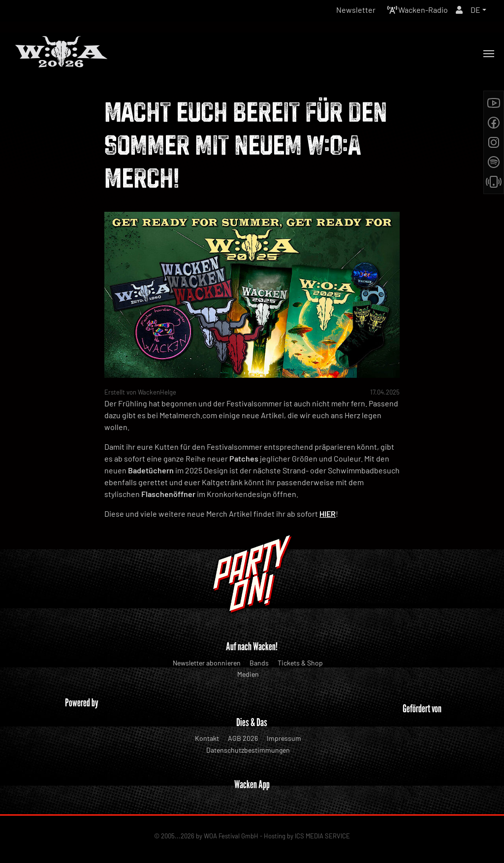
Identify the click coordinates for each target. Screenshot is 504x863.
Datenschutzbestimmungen (248, 750)
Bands (259, 663)
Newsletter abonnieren (207, 663)
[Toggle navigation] (489, 54)
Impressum (284, 738)
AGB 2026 (243, 738)
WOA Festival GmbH (231, 836)
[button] (478, 10)
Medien (248, 674)
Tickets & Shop (300, 663)
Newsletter (356, 10)
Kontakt (207, 738)
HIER (328, 514)
